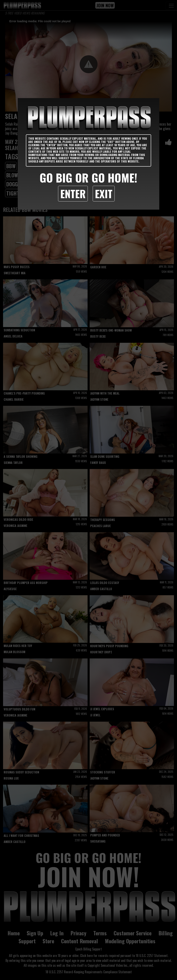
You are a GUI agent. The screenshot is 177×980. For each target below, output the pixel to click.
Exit (104, 194)
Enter (73, 194)
